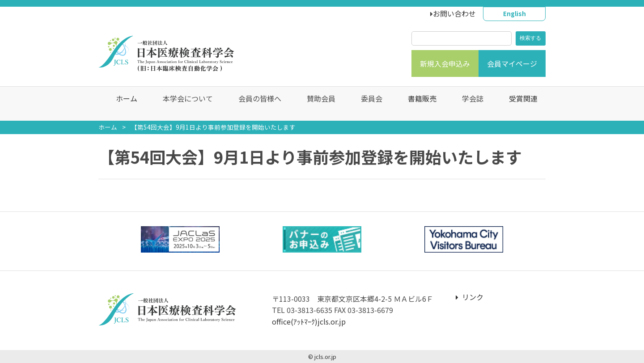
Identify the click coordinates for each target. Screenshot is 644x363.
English (515, 13)
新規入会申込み (445, 63)
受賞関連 (519, 104)
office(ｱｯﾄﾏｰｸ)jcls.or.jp (309, 321)
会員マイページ (512, 63)
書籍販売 (418, 104)
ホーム (122, 104)
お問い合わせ (454, 13)
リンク (470, 297)
